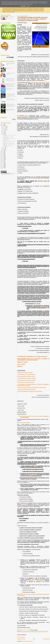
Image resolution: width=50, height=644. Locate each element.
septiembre (5, 129)
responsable (44, 632)
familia (18, 632)
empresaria (42, 631)
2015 (3, 160)
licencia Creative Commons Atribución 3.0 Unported (8, 174)
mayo (4, 133)
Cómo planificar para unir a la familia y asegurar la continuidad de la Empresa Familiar (33, 359)
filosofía (24, 632)
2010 (3, 165)
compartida (25, 631)
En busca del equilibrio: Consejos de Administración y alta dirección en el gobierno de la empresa (11, 105)
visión (47, 632)
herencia (30, 632)
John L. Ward (21, 364)
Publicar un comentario (21, 637)
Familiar (21, 632)
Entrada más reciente (21, 639)
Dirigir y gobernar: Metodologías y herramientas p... (8, 146)
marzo (4, 147)
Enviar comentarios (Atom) (28, 641)
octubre (4, 128)
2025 (3, 125)
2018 (3, 157)
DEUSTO (20, 366)
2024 (3, 150)
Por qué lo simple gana (6, 140)
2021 (3, 153)
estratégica (46, 631)
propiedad (40, 632)
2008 (3, 167)
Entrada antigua (46, 639)
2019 (3, 156)
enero (4, 149)
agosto (4, 130)
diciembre (5, 126)
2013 (3, 162)
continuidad (33, 631)
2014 (3, 161)
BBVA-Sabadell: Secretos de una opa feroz (11, 89)
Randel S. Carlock (22, 362)
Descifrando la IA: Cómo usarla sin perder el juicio (10, 99)
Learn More (23, 6)
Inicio (34, 639)
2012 (3, 163)
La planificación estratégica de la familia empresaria (32, 356)
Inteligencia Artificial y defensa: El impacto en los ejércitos (11, 110)
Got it (29, 6)
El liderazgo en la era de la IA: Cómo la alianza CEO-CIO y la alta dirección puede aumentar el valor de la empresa (11, 95)
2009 (3, 166)
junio (4, 132)
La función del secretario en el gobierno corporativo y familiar (11, 64)
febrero (4, 148)
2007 (3, 168)
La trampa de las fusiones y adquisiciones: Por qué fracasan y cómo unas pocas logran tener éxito (11, 80)
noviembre (5, 127)
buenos (22, 631)
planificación (33, 632)
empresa (39, 631)
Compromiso (29, 631)
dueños (36, 631)
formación (27, 632)
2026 (3, 124)
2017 (3, 158)
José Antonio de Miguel (25, 423)
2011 (3, 164)
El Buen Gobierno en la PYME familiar (8, 143)
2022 (3, 153)
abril (4, 134)
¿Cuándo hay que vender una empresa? (10, 74)
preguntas (24, 504)
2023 (3, 151)
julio (4, 131)
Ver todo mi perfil (10, 18)
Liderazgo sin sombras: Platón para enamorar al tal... (8, 137)
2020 (3, 155)
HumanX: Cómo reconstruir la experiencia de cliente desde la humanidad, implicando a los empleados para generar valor (11, 85)
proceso (37, 632)
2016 (3, 159)
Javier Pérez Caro (11, 17)
